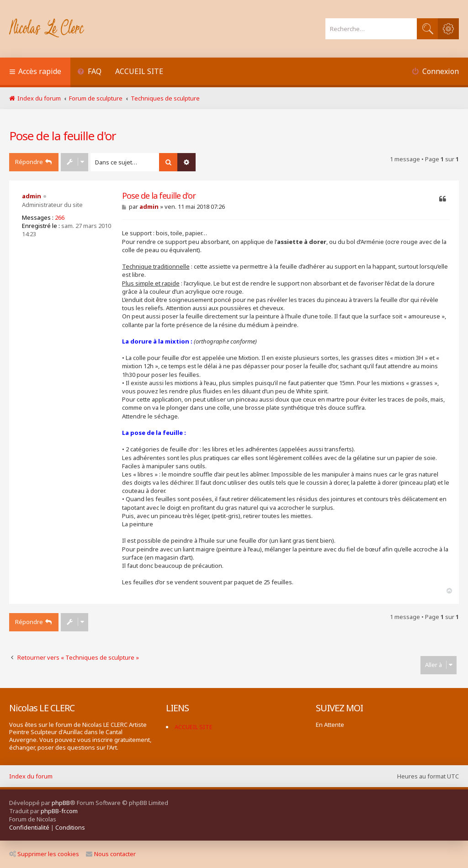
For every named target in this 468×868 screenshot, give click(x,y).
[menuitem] (89, 72)
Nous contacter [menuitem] (111, 854)
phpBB (61, 803)
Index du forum (31, 776)
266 (60, 217)
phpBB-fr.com (59, 811)
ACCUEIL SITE (139, 71)
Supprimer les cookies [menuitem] (44, 854)
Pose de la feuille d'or (63, 136)
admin (32, 196)
